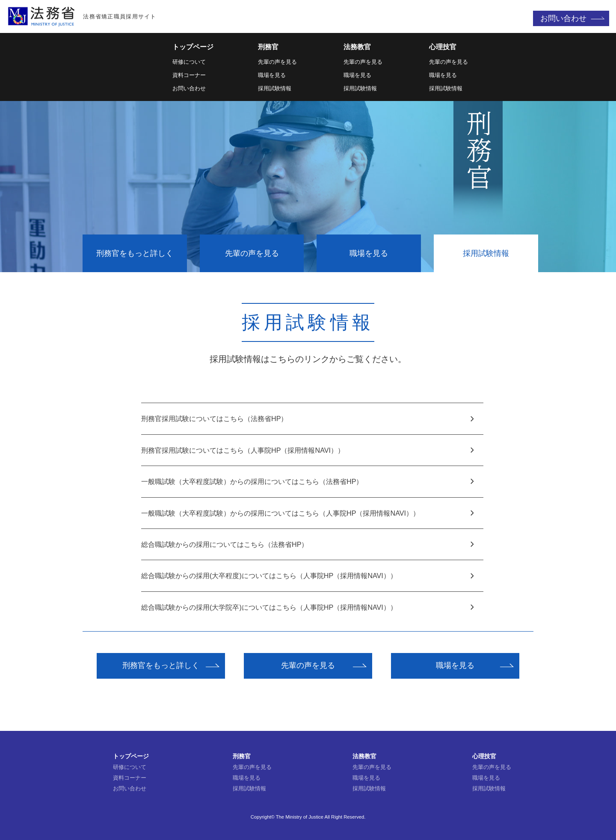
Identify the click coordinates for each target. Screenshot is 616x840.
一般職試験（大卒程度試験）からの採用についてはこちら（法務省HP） (308, 481)
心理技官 (443, 47)
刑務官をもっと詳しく (135, 253)
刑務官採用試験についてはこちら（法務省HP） (308, 419)
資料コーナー (189, 75)
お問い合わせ (563, 18)
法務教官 (357, 47)
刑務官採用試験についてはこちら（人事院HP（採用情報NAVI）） (308, 450)
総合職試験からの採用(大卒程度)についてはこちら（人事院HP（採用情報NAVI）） (308, 576)
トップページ (193, 47)
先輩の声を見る (277, 62)
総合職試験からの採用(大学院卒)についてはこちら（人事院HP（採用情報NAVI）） (308, 607)
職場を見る (272, 75)
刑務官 (268, 47)
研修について (189, 62)
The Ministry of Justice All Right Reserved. (321, 817)
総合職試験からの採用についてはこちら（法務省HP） (308, 544)
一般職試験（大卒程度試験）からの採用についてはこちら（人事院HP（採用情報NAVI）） (308, 513)
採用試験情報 (275, 88)
